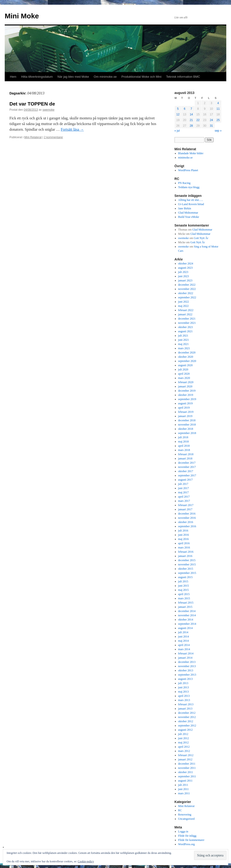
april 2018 (184, 446)
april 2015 (184, 594)
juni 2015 (184, 586)
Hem (13, 77)
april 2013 (184, 696)
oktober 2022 (186, 293)
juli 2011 (183, 785)
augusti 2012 (186, 730)
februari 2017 (186, 505)
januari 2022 (185, 314)
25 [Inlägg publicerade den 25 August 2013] (218, 120)
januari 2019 (185, 416)
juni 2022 (184, 302)
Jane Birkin (185, 208)
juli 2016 (183, 531)
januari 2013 (185, 709)
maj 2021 (184, 344)
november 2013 (187, 666)
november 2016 (187, 518)
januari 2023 (185, 280)
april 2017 (184, 497)
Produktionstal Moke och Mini (141, 77)
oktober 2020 (186, 357)
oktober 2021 (186, 327)
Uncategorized (186, 819)
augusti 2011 (185, 781)
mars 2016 (184, 548)
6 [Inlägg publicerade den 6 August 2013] (185, 109)
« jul (177, 131)
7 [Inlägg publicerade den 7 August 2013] (191, 109)
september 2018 (187, 433)
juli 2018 (183, 437)
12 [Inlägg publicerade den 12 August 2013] (178, 114)
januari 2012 (185, 759)
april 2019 (184, 408)
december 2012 (187, 713)
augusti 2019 (186, 403)
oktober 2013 (186, 670)
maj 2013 (184, 692)
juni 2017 (184, 488)
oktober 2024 (186, 264)
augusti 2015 (186, 577)
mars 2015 (184, 598)
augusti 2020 (186, 365)
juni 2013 (184, 687)
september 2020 (187, 361)
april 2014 (184, 645)
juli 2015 (183, 581)
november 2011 (187, 768)
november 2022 (187, 289)
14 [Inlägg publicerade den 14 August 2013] (191, 114)
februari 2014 (186, 653)
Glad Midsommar (188, 213)
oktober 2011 (186, 772)
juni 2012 (184, 738)
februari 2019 (186, 412)
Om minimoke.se (105, 77)
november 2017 (187, 467)
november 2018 (187, 425)
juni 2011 (184, 789)
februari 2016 (186, 552)
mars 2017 (184, 501)
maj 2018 (184, 442)
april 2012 (184, 747)
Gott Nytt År (201, 238)
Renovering (185, 815)
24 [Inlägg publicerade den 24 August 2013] (211, 120)
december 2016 (187, 514)
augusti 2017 (186, 480)
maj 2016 (184, 539)
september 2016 (187, 526)
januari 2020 (185, 386)
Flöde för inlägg (187, 836)
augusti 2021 (186, 331)
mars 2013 (184, 700)
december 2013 (187, 662)
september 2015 (187, 573)
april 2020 (184, 374)
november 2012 (187, 717)
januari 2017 (185, 509)
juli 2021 (183, 336)
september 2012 (187, 726)
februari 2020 (186, 382)
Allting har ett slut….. (191, 200)
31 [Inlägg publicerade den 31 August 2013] (211, 126)
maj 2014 (184, 641)
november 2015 (187, 564)
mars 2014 (184, 649)
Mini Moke (22, 16)
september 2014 (187, 624)
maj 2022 (184, 306)
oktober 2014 (186, 620)
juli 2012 (183, 734)
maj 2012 (184, 742)
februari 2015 (186, 603)
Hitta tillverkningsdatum (37, 77)
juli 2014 (183, 632)
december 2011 (187, 764)
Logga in (183, 831)
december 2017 (187, 463)
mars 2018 (184, 450)
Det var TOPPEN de (32, 104)
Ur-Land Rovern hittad (191, 204)
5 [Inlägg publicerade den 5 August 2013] (178, 109)
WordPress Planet (188, 170)
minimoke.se (186, 158)
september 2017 (187, 475)
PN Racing (184, 183)
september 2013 (187, 675)
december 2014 (187, 611)
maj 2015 (184, 590)
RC (180, 810)
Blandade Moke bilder (191, 153)
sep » (218, 131)
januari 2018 (185, 458)
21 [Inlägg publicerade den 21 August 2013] (191, 120)
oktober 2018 (186, 429)
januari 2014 (185, 658)
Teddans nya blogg (189, 187)
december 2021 (187, 319)
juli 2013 (183, 683)
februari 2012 (186, 755)
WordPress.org (186, 844)
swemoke (48, 110)
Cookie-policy (86, 861)
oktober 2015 (186, 569)
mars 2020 (184, 378)
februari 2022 (186, 310)
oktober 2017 (186, 471)
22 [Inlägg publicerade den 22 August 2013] (198, 120)
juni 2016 (184, 535)
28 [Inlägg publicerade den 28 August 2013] (191, 126)
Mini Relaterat (33, 137)
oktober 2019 (186, 395)
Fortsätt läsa (72, 129)
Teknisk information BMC (183, 77)
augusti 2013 (186, 679)
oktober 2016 (186, 522)
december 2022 (187, 285)
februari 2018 (186, 454)
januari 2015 (185, 607)
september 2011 (187, 776)
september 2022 (187, 297)
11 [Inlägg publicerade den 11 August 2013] (218, 109)
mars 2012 (184, 751)
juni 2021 (184, 340)
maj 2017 (184, 492)
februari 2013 (186, 704)
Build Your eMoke (189, 217)
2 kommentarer (54, 137)
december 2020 (187, 353)
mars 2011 (184, 793)
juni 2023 (184, 276)
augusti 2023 (186, 268)
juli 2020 (183, 369)
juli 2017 (183, 484)
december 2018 (187, 420)
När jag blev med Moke (73, 77)
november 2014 (187, 615)
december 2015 (187, 560)
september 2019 (187, 399)
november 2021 (187, 323)
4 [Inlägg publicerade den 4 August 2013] (218, 103)
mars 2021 (184, 348)
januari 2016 (185, 556)
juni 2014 (184, 637)
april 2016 (184, 543)
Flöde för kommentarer (191, 840)
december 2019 (187, 391)
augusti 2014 (186, 628)
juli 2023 (183, 272)
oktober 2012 (186, 721)
